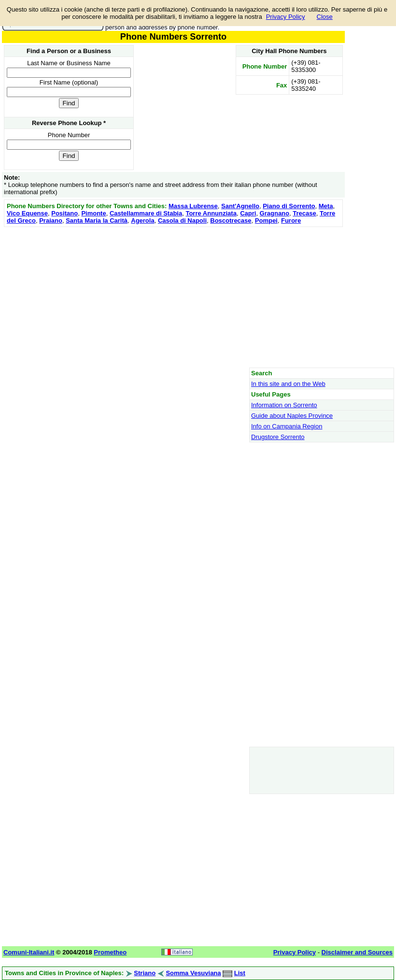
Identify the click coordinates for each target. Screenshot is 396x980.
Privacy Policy (286, 17)
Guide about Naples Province (292, 416)
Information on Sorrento (284, 405)
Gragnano (275, 213)
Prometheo (110, 952)
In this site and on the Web (288, 384)
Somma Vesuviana (193, 973)
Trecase (304, 213)
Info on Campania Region (287, 426)
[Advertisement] (173, 297)
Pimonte (93, 213)
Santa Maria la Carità (97, 220)
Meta (326, 206)
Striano (145, 973)
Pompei (266, 220)
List (240, 973)
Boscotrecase (231, 220)
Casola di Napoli (182, 220)
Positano (64, 213)
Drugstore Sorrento (278, 437)
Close (325, 17)
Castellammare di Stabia (146, 213)
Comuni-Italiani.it (29, 952)
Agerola (142, 220)
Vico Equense (27, 213)
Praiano (51, 220)
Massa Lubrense (193, 206)
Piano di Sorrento (289, 206)
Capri (248, 213)
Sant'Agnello (240, 206)
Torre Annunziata (211, 213)
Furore (291, 220)
